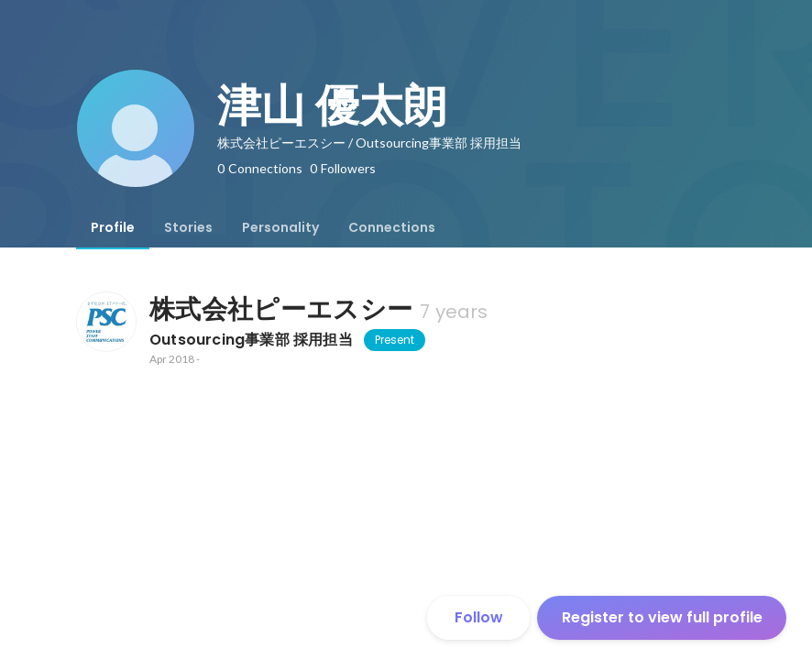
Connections (392, 227)
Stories (188, 227)
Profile (113, 227)
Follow (479, 617)
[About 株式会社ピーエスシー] (105, 322)
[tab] (113, 227)
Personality (280, 227)
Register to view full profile (662, 617)
